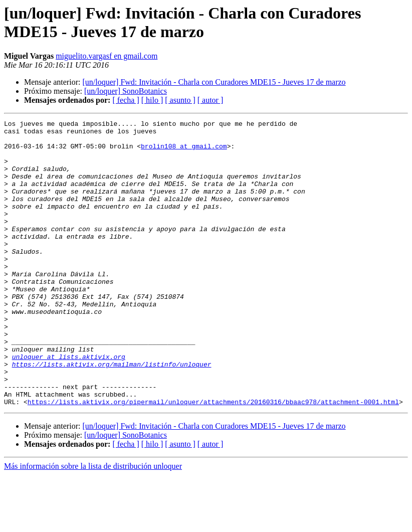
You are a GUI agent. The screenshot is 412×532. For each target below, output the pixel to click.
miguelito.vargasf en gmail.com (107, 56)
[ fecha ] (126, 100)
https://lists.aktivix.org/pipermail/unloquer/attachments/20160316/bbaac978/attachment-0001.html (213, 459)
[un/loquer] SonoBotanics (126, 91)
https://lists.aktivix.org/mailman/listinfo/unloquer (112, 414)
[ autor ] (211, 100)
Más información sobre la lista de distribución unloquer (93, 523)
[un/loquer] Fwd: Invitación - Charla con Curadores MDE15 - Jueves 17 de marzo (214, 82)
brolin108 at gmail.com (184, 152)
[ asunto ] (180, 100)
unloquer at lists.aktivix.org (69, 405)
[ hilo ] (152, 100)
